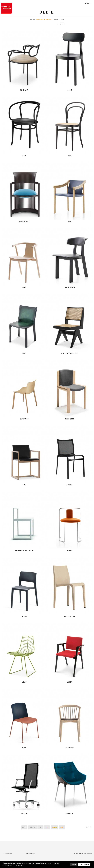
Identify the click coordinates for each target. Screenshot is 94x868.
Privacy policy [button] (18, 865)
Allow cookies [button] (84, 865)
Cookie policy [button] (8, 865)
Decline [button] (74, 865)
